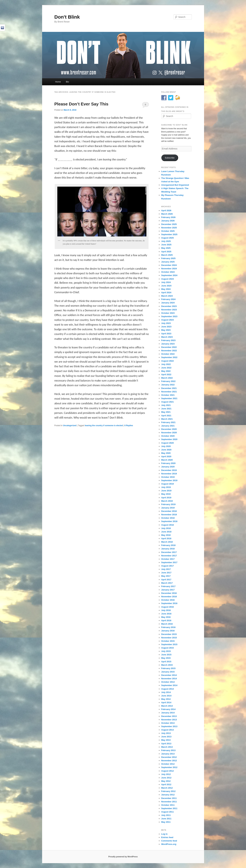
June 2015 (166, 655)
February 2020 (168, 463)
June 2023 (166, 327)
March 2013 (167, 747)
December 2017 (169, 552)
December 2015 (169, 634)
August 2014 (168, 689)
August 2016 (168, 607)
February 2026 (168, 217)
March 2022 (167, 378)
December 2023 (169, 306)
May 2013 (166, 740)
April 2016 (166, 620)
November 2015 (169, 638)
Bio (67, 82)
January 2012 (168, 795)
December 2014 (169, 675)
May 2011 (166, 822)
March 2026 (167, 214)
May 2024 (166, 289)
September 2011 (169, 808)
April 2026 (166, 210)
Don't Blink (67, 17)
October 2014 (168, 682)
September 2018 (169, 521)
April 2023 (166, 334)
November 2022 (169, 351)
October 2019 (168, 477)
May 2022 (166, 371)
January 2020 (168, 467)
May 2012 (166, 781)
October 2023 (168, 313)
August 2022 (168, 361)
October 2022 (168, 354)
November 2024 (169, 269)
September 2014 (169, 685)
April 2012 (166, 784)
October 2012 (168, 764)
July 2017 (166, 569)
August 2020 (168, 443)
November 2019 (169, 474)
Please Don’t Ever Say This (81, 104)
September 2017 (169, 562)
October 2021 (168, 395)
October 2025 (168, 231)
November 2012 (169, 761)
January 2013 (168, 754)
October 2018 (168, 518)
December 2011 (169, 798)
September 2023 (169, 316)
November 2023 (169, 310)
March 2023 (167, 337)
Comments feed (169, 841)
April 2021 (166, 416)
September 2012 (169, 767)
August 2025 (168, 238)
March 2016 (167, 624)
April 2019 (166, 498)
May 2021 (166, 412)
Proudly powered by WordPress (123, 857)
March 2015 (167, 665)
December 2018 (169, 511)
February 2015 (168, 668)
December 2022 (169, 347)
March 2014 (167, 706)
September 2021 (169, 398)
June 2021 (166, 409)
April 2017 (166, 580)
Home (58, 82)
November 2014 (169, 679)
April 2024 (166, 292)
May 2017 (166, 576)
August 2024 (168, 279)
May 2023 (166, 330)
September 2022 (169, 357)
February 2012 (168, 791)
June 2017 (166, 573)
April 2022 (166, 374)
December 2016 (169, 593)
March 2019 (167, 501)
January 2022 (168, 385)
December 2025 (169, 224)
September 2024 (169, 275)
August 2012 (168, 771)
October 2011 (168, 805)
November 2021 (169, 392)
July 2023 (166, 323)
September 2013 (169, 726)
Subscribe (170, 158)
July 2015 (166, 651)
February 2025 (168, 258)
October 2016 (168, 600)
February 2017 (168, 586)
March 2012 (167, 788)
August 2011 (168, 812)
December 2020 (169, 429)
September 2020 (169, 439)
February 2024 (168, 299)
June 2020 (166, 450)
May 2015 (166, 658)
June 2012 (166, 778)
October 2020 (168, 436)
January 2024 (168, 303)
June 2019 (166, 491)
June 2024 (166, 286)
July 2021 (166, 405)
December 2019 (169, 470)
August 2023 (168, 320)
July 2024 (166, 282)
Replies (129, 426)
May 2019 (166, 494)
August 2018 (168, 525)
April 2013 (166, 744)
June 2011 (166, 819)
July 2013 (166, 733)
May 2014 (166, 699)
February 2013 (168, 750)
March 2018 (167, 542)
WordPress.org (169, 844)
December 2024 (169, 265)
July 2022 (166, 364)
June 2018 (166, 532)
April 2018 (166, 538)
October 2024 (168, 272)
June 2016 (166, 614)
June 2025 (166, 245)
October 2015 (168, 641)
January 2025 (168, 262)
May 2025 (166, 248)
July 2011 (166, 815)
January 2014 (168, 713)
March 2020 (167, 460)
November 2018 (169, 515)
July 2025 (166, 241)
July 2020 (166, 446)
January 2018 (168, 549)
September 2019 (169, 480)
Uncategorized (70, 426)
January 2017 (168, 590)
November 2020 (169, 433)
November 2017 (169, 556)
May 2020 (166, 453)
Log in (164, 834)
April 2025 (166, 252)
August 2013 (168, 730)
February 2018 (168, 545)
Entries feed (167, 837)
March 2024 (167, 296)
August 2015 (168, 648)
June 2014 (166, 696)
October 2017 (168, 559)
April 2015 (166, 662)
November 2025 (169, 228)
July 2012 (166, 774)
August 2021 (168, 402)
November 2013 (169, 720)
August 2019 (168, 484)
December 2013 (169, 716)
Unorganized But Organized (175, 185)
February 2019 (168, 504)
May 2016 (166, 617)
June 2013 (166, 737)
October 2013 (168, 723)
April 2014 (166, 702)
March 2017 (167, 583)
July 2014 (166, 692)
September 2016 (169, 603)
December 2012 (169, 757)
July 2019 (166, 487)
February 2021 (168, 422)
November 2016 (169, 597)
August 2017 (168, 566)
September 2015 (169, 644)
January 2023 (168, 344)
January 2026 (168, 221)
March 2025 (167, 255)
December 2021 (169, 388)
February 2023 (168, 340)
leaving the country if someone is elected (104, 426)
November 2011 (169, 802)
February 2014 (168, 709)
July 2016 (166, 610)
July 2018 (166, 528)
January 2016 (168, 631)
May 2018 (166, 535)
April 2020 (166, 456)
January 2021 (168, 426)
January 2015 (168, 672)
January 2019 (168, 508)
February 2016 (168, 627)
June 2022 (166, 368)
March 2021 (167, 419)
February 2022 (168, 381)
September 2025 (169, 234)
